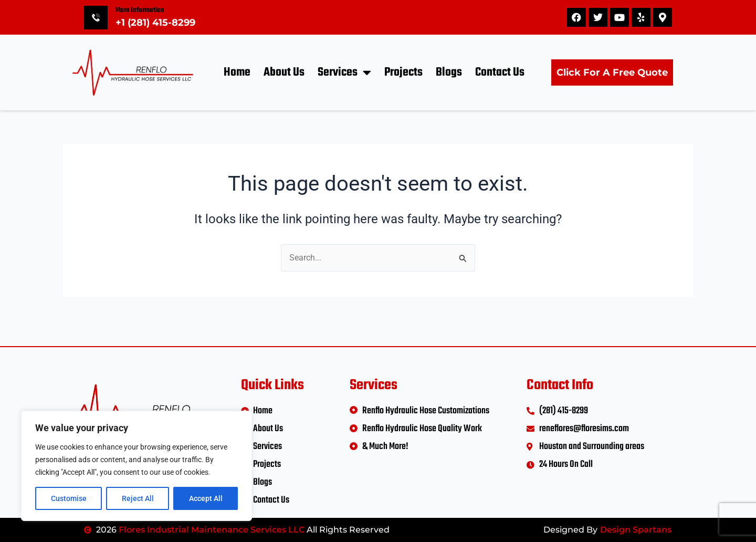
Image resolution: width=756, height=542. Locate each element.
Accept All (206, 498)
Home (237, 72)
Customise (69, 498)
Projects (403, 72)
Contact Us (500, 72)
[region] (136, 466)
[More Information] (96, 18)
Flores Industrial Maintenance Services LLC (212, 530)
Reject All (138, 498)
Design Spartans (636, 530)
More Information (140, 10)
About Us (284, 72)
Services (344, 72)
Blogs (449, 72)
